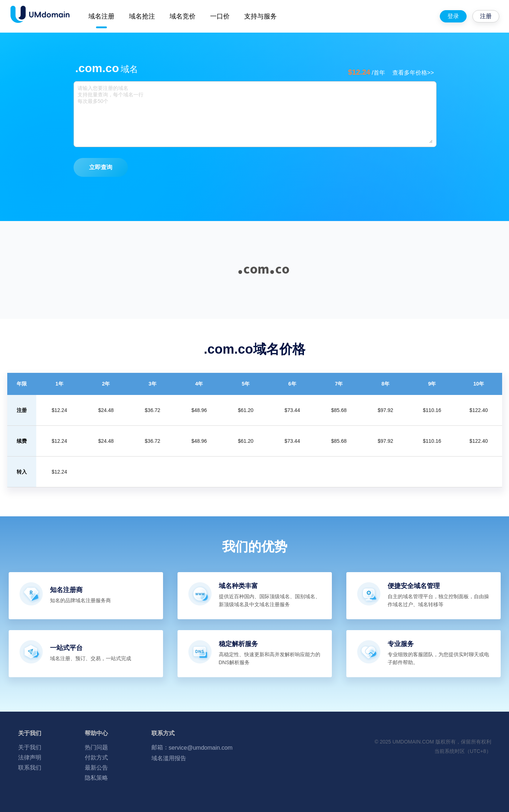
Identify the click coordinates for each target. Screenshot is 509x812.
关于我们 (30, 747)
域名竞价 (183, 16)
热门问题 (96, 747)
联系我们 (30, 768)
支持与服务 (260, 16)
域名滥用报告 (169, 758)
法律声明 (30, 757)
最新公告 (96, 768)
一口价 (220, 16)
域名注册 (101, 16)
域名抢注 (142, 16)
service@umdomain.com (201, 748)
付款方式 (96, 757)
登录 (453, 16)
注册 (486, 16)
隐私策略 (96, 778)
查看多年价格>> (413, 73)
